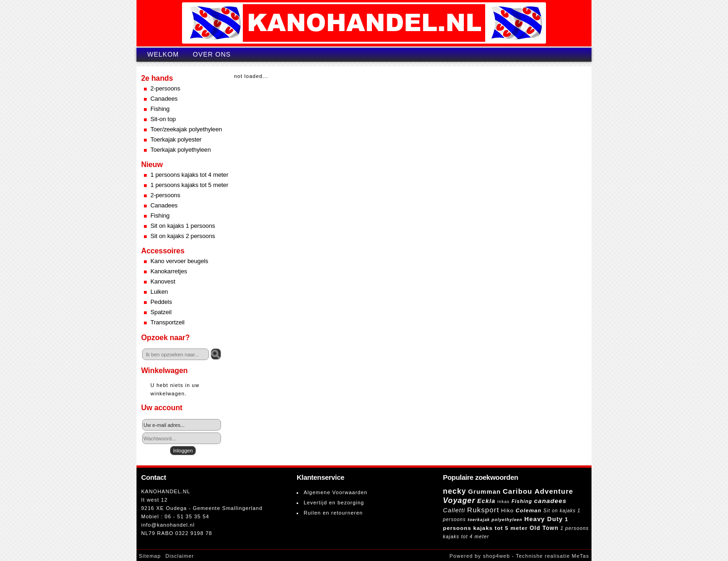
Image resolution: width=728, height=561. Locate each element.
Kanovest (163, 281)
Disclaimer (179, 556)
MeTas (581, 556)
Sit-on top (163, 119)
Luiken (159, 292)
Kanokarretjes (169, 271)
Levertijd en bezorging (334, 503)
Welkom (163, 54)
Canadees (164, 99)
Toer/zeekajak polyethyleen (186, 129)
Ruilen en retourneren (333, 513)
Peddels (161, 302)
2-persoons (165, 88)
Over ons (212, 54)
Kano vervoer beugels (179, 261)
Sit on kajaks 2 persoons (183, 236)
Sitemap (150, 556)
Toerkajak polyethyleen (181, 150)
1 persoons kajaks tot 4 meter (189, 175)
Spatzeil (161, 312)
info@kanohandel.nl (168, 525)
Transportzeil (167, 322)
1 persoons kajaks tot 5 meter (189, 185)
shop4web (496, 556)
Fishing (160, 109)
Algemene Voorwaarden (335, 492)
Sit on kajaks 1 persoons (183, 226)
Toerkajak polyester (176, 139)
